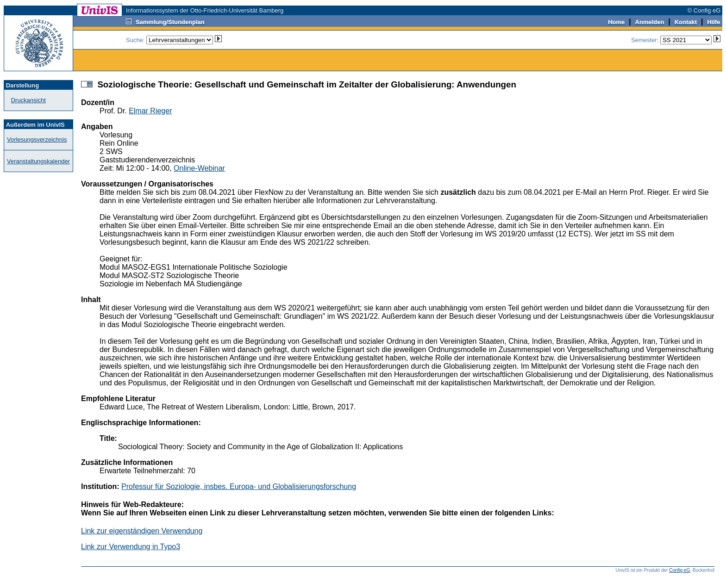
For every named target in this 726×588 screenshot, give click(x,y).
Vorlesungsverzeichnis (37, 139)
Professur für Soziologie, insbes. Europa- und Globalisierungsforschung (239, 486)
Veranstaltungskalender (38, 161)
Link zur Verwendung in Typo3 (131, 547)
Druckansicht (28, 100)
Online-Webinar (199, 168)
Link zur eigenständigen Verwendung (142, 531)
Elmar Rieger (150, 111)
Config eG (679, 570)
